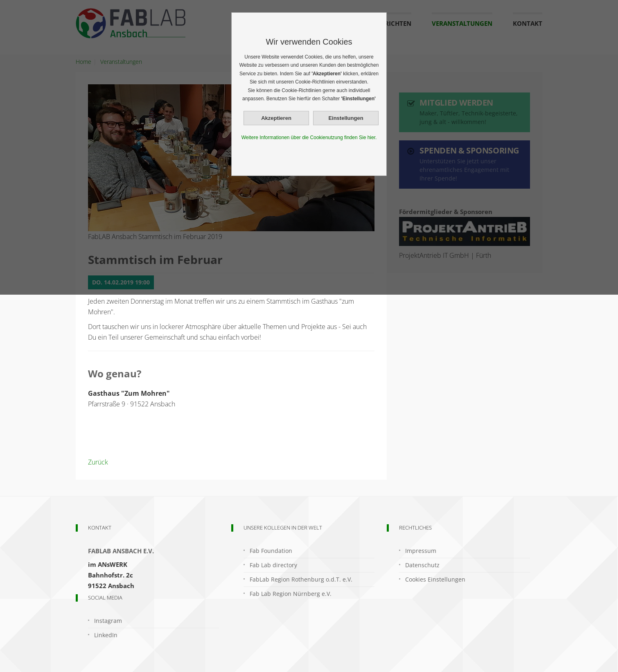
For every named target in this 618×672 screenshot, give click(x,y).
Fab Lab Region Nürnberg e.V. (291, 594)
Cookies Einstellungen (435, 579)
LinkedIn (106, 635)
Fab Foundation (271, 551)
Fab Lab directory (273, 565)
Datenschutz (422, 565)
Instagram (108, 621)
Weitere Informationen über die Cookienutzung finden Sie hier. (309, 138)
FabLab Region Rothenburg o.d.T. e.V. (301, 579)
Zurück (98, 462)
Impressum (421, 551)
